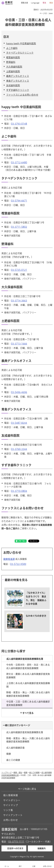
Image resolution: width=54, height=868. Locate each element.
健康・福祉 (18, 772)
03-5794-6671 (19, 201)
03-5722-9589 (18, 564)
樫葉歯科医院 (13, 57)
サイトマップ (11, 805)
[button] (23, 3)
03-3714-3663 (19, 301)
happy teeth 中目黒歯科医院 (21, 44)
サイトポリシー (12, 800)
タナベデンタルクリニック (20, 53)
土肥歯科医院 (13, 71)
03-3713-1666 (19, 344)
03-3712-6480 (19, 162)
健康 (26, 772)
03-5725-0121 (19, 270)
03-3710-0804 (19, 491)
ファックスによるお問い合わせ (22, 95)
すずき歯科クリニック (18, 90)
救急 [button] (51, 3)
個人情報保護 (11, 795)
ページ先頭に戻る (27, 789)
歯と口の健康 (34, 772)
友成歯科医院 (13, 85)
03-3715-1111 (16, 842)
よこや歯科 (12, 48)
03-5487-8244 (19, 423)
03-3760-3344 (19, 449)
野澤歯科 (11, 62)
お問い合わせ (11, 820)
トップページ (7, 772)
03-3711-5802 (19, 227)
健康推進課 (9, 559)
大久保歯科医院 (14, 67)
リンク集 (8, 810)
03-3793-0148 (19, 124)
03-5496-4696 (19, 392)
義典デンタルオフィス (18, 76)
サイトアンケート (13, 815)
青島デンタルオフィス (18, 81)
